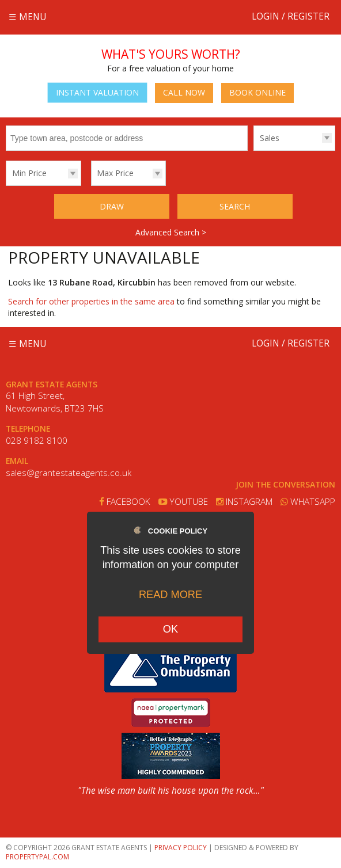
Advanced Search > (171, 232)
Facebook (125, 502)
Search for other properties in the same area (91, 301)
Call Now (184, 92)
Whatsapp (308, 502)
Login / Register (291, 16)
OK (170, 629)
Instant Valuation (97, 92)
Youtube (183, 502)
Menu (33, 17)
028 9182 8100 (37, 441)
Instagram (244, 502)
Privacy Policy (181, 848)
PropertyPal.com (37, 857)
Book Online (257, 92)
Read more (170, 595)
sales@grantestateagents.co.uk (69, 473)
